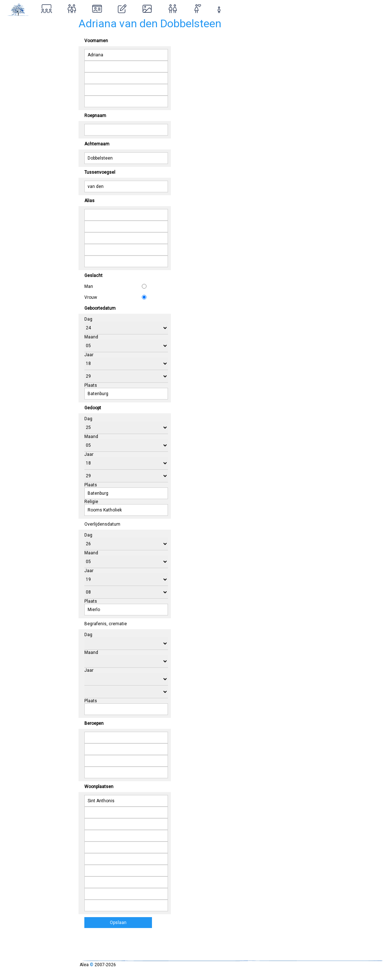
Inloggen (23, 88)
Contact (17, 103)
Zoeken (17, 41)
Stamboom (22, 25)
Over (13, 57)
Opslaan (118, 923)
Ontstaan (19, 72)
